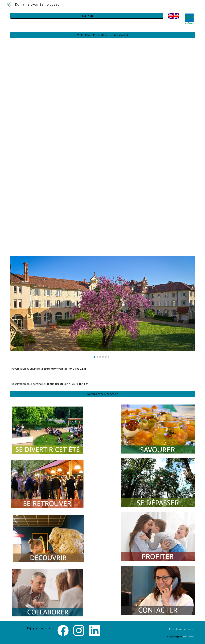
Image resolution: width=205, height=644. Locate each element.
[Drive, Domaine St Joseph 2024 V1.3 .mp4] (102, 89)
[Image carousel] (102, 307)
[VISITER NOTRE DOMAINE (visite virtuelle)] (102, 35)
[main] (102, 369)
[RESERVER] (87, 16)
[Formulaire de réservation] (102, 394)
